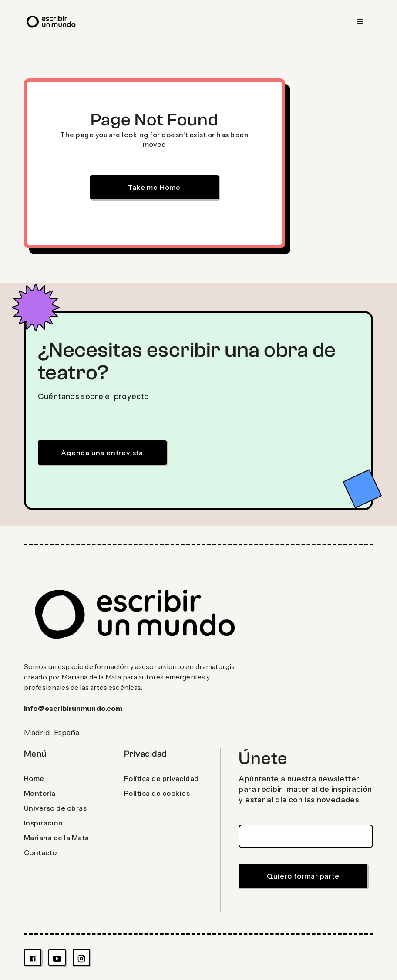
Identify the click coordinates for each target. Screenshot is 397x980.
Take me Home (154, 187)
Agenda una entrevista (102, 453)
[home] (52, 22)
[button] (360, 22)
